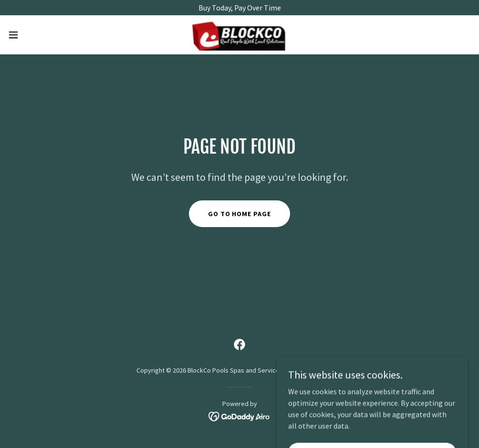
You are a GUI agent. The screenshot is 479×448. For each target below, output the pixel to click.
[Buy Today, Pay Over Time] (239, 8)
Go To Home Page (240, 214)
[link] (239, 35)
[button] (39, 35)
